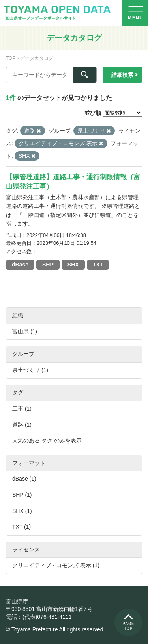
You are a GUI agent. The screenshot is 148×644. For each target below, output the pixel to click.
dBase (20, 265)
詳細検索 (122, 75)
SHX (73, 265)
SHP (48, 265)
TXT (98, 265)
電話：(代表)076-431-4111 (39, 617)
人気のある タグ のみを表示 (47, 440)
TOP (11, 58)
